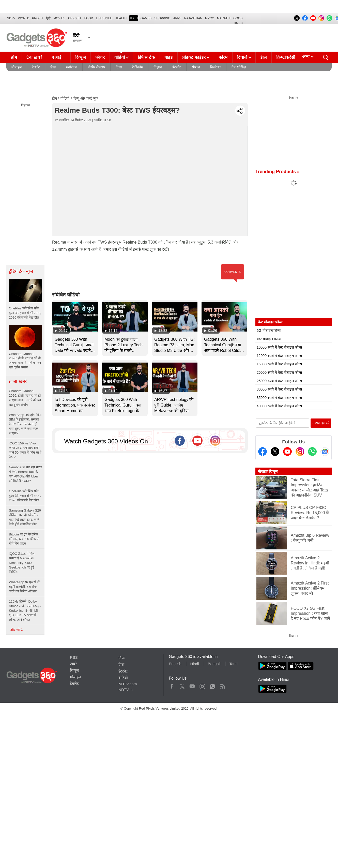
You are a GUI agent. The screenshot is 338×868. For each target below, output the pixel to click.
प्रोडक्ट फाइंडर (194, 57)
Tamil (234, 664)
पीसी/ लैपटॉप (96, 67)
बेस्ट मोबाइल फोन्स (269, 339)
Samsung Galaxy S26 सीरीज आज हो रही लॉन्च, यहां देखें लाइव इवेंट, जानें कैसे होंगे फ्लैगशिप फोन (25, 517)
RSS (74, 657)
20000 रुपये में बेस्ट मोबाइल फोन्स (279, 372)
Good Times (238, 19)
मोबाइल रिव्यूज (268, 471)
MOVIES (59, 18)
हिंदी (48, 18)
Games (146, 18)
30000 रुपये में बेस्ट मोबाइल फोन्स (279, 389)
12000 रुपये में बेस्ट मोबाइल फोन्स (279, 356)
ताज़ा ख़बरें (18, 381)
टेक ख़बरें (34, 57)
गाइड (169, 57)
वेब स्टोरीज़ (239, 67)
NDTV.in (125, 690)
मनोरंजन (72, 67)
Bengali (214, 664)
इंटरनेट (177, 67)
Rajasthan (193, 18)
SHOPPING (162, 18)
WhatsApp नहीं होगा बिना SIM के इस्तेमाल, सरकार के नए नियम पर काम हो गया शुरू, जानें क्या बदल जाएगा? (25, 424)
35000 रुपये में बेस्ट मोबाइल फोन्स (279, 398)
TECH (134, 18)
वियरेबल (216, 67)
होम (14, 57)
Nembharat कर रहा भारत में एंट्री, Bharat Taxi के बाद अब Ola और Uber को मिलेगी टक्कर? (25, 474)
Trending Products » (278, 172)
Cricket (75, 18)
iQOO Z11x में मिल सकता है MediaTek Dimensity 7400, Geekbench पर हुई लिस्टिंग (22, 563)
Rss (223, 685)
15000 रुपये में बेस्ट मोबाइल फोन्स (279, 364)
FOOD (89, 18)
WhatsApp (213, 685)
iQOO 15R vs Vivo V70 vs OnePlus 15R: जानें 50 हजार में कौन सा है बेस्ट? (25, 450)
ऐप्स (53, 67)
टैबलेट (36, 67)
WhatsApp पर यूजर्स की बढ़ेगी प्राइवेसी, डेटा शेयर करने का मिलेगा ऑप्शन (25, 587)
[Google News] (325, 452)
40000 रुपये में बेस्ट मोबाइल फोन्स (279, 406)
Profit (38, 18)
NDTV (11, 18)
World (24, 18)
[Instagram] (300, 452)
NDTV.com (128, 684)
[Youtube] (287, 452)
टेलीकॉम (138, 67)
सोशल (196, 67)
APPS (177, 18)
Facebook (172, 685)
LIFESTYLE (104, 18)
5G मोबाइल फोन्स (269, 331)
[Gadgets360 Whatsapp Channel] (312, 452)
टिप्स (119, 67)
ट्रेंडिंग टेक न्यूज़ (21, 271)
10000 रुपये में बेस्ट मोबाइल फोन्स (279, 347)
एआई (61, 56)
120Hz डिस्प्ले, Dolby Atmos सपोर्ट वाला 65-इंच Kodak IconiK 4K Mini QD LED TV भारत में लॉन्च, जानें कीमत (25, 611)
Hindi (194, 664)
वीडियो (120, 57)
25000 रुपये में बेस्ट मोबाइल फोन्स (279, 381)
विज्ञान (158, 67)
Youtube (192, 685)
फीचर (100, 57)
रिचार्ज (242, 57)
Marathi (224, 18)
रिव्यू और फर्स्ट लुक (86, 98)
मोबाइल (17, 67)
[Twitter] (275, 452)
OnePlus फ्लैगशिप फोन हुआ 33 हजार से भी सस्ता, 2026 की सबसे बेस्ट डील (25, 496)
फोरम (223, 57)
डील (264, 57)
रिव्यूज (81, 57)
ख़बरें (73, 664)
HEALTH (121, 18)
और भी (17, 630)
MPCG (210, 18)
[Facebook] (263, 452)
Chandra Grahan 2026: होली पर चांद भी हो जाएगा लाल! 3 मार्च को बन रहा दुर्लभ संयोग (25, 398)
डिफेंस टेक (146, 57)
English (175, 664)
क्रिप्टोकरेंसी (286, 57)
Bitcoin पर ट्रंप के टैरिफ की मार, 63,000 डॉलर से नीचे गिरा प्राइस (24, 539)
